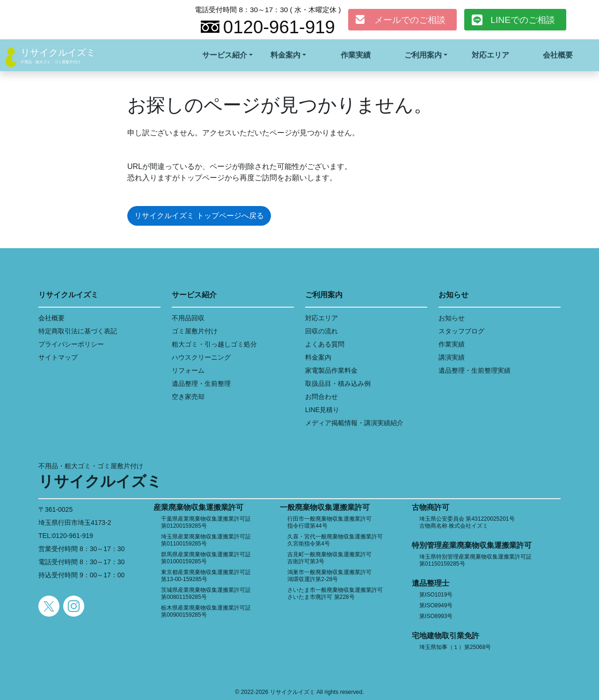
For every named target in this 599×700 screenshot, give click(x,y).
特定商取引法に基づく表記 (78, 331)
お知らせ (452, 318)
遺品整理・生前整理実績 (475, 370)
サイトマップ (58, 357)
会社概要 (558, 55)
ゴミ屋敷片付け (195, 331)
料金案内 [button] (285, 55)
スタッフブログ (461, 331)
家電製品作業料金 (331, 370)
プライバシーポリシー (71, 344)
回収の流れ (321, 331)
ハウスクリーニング (201, 357)
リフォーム (188, 370)
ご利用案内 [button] (423, 55)
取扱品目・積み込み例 (338, 383)
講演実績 (452, 357)
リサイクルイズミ (58, 52)
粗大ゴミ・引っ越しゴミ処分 (214, 344)
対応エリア (490, 55)
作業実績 (356, 55)
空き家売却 (188, 397)
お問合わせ (321, 397)
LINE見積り (322, 410)
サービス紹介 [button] (225, 55)
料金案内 (318, 357)
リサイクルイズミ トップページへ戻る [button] (199, 216)
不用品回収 (188, 318)
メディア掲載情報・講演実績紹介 (354, 423)
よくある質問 (325, 344)
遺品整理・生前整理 (201, 383)
